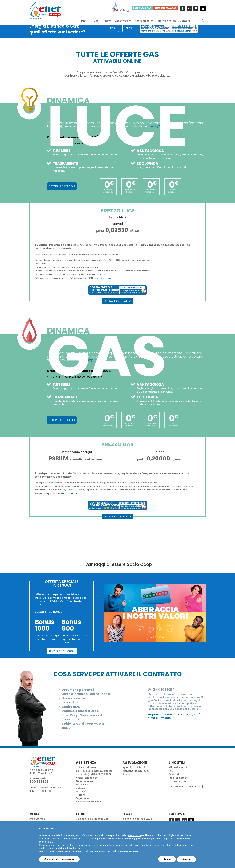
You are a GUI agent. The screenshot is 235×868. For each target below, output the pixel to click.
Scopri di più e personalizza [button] (59, 859)
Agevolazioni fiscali (134, 773)
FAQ (171, 776)
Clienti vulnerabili (86, 786)
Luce (84, 21)
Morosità (81, 797)
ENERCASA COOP (142, 8)
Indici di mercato (179, 783)
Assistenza (122, 21)
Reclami (81, 800)
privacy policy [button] (134, 835)
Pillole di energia (167, 21)
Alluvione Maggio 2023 (136, 776)
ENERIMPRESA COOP (166, 8)
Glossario (175, 780)
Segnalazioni (83, 803)
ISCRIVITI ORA (156, 642)
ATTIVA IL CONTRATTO (118, 306)
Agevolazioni (142, 21)
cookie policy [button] (46, 842)
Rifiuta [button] (167, 859)
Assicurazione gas (87, 783)
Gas (96, 21)
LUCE (111, 34)
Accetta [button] (186, 859)
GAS (129, 34)
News (108, 21)
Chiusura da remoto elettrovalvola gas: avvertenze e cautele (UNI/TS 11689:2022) (94, 776)
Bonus (126, 780)
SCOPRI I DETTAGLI (62, 192)
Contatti (185, 21)
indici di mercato (103, 283)
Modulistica (83, 790)
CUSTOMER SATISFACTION (186, 792)
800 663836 (39, 787)
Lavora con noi (178, 786)
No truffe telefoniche (88, 807)
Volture (80, 793)
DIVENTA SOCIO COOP (62, 656)
